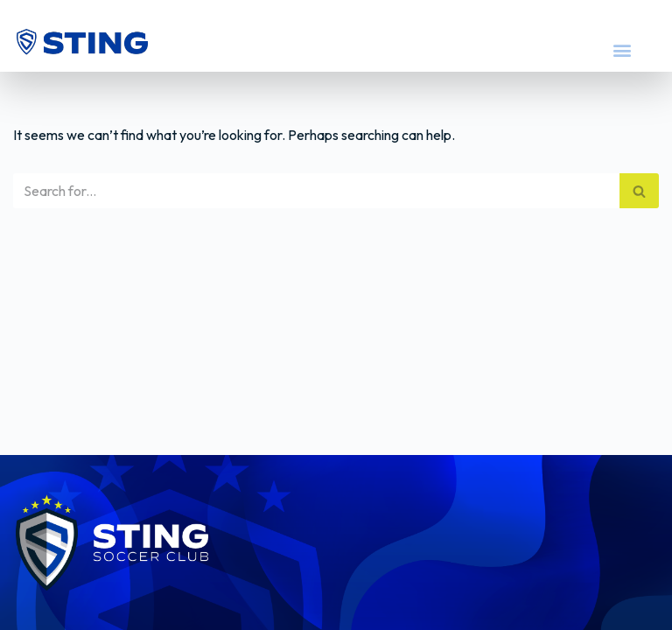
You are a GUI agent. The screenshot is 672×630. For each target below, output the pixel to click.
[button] (622, 49)
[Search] (316, 191)
